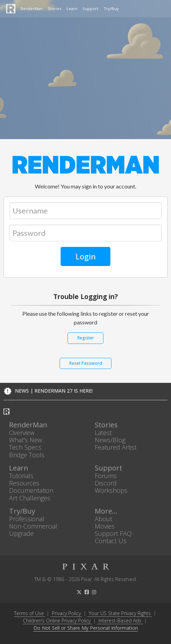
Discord (106, 483)
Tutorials (21, 476)
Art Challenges (30, 498)
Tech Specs (25, 447)
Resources (24, 483)
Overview (22, 432)
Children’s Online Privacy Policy (57, 621)
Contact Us (111, 541)
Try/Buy (111, 9)
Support (90, 9)
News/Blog (110, 440)
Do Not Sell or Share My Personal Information (86, 628)
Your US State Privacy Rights (120, 613)
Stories (55, 9)
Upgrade (21, 534)
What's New (26, 440)
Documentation (31, 490)
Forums (106, 476)
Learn (72, 9)
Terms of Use (29, 613)
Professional (27, 519)
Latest (103, 432)
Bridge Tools (27, 455)
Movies (105, 526)
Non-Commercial (33, 526)
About (103, 519)
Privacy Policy (66, 613)
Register (86, 338)
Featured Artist (116, 447)
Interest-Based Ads (120, 621)
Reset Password (86, 363)
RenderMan (32, 9)
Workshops (111, 490)
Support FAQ (113, 534)
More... (106, 511)
